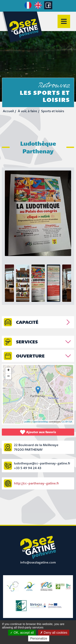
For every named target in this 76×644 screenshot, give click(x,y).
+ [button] (8, 370)
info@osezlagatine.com (38, 562)
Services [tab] (27, 342)
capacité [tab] (27, 322)
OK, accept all (22, 633)
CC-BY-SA (67, 422)
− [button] (8, 376)
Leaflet (27, 422)
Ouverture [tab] (30, 356)
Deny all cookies (54, 633)
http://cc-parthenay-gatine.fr (36, 483)
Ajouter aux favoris (38, 432)
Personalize (39, 638)
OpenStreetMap (40, 422)
